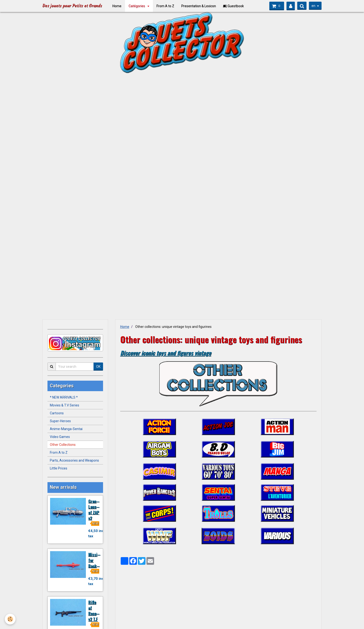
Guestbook (235, 6)
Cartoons (57, 413)
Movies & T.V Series (65, 405)
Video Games (60, 437)
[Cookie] (10, 619)
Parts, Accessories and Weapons (74, 460)
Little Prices (59, 468)
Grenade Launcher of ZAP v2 (96, 509)
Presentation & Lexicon (200, 6)
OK (98, 367)
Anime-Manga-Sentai (66, 429)
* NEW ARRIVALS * (64, 397)
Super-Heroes (60, 421)
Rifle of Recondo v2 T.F (95, 611)
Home (119, 6)
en (313, 6)
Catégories (139, 6)
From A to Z (167, 6)
